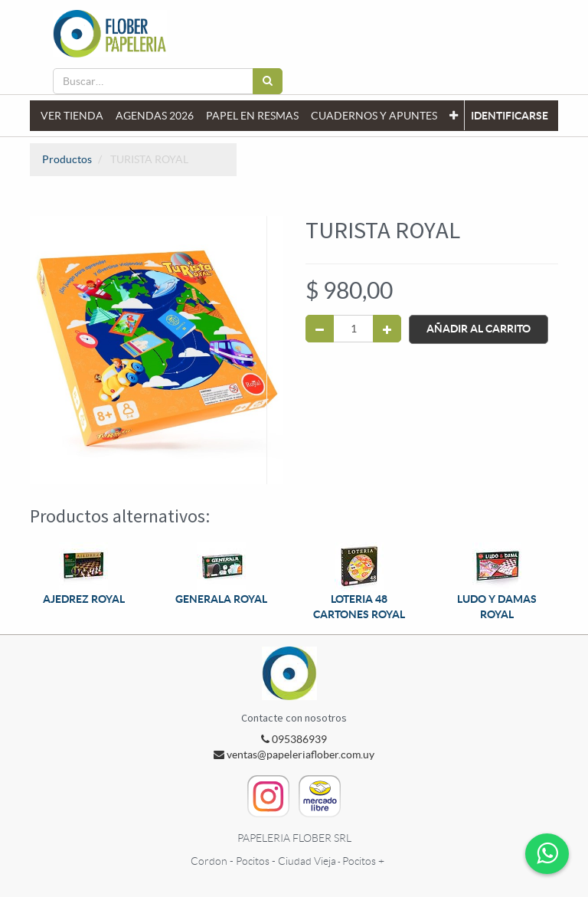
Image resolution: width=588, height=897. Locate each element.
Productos (67, 159)
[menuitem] (72, 116)
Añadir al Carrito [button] (479, 329)
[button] (454, 116)
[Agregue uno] (387, 329)
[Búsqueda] (268, 81)
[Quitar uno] (320, 329)
